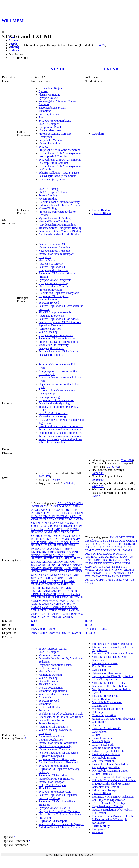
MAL (43, 539)
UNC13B (67, 597)
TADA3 (97, 576)
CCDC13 (120, 541)
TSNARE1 (64, 594)
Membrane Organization (53, 691)
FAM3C (36, 532)
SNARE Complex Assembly (55, 312)
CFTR (60, 519)
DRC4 (88, 554)
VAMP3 (64, 601)
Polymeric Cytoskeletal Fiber (109, 751)
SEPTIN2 (37, 558)
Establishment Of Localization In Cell (61, 714)
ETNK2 (75, 529)
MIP (58, 539)
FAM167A (91, 557)
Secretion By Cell (49, 303)
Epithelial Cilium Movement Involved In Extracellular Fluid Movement (114, 782)
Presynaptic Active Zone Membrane (59, 150)
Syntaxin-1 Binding (50, 707)
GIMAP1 (47, 532)
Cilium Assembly (102, 774)
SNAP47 (48, 568)
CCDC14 (132, 541)
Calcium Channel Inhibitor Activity (59, 202)
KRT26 (117, 560)
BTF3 (122, 537)
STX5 (42, 575)
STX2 (71, 571)
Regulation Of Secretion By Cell (57, 759)
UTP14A (101, 580)
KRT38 (117, 563)
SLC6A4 (59, 562)
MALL (51, 539)
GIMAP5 (58, 532)
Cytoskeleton (100, 670)
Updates (14, 50)
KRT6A (89, 567)
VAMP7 (46, 604)
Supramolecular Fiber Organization (112, 676)
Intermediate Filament (105, 663)
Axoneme (98, 832)
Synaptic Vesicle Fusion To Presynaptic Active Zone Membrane (59, 810)
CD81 (35, 519)
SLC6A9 (36, 565)
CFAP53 (90, 550)
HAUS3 (115, 557)
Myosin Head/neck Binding (55, 218)
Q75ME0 (76, 633)
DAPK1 (57, 526)
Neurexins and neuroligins (54, 416)
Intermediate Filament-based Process (113, 653)
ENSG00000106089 (43, 629)
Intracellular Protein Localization (58, 743)
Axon (42, 117)
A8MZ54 (55, 633)
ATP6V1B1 (47, 513)
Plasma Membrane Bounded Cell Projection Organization (111, 766)
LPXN (108, 567)
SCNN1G (37, 555)
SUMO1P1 (71, 578)
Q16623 (66, 633)
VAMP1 (44, 601)
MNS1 (99, 570)
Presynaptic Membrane (52, 140)
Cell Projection (101, 712)
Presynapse (45, 818)
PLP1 (41, 545)
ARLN (73, 510)
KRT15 (98, 560)
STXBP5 (48, 578)
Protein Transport (49, 723)
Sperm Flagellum (102, 738)
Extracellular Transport (105, 790)
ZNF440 (36, 614)
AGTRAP (37, 506)
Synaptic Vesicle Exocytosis (55, 280)
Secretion (44, 710)
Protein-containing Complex (55, 134)
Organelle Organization (106, 679)
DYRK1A (37, 529)
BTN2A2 (37, 516)
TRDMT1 (37, 594)
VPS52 (118, 580)
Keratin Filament (102, 666)
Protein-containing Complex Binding (60, 231)
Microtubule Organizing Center (110, 771)
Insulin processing (49, 397)
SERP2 (69, 558)
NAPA (77, 539)
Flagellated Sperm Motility (108, 806)
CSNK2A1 (58, 523)
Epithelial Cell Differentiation (109, 686)
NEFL (107, 570)
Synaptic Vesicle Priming (53, 766)
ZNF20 (89, 583)
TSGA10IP (50, 594)
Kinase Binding (48, 208)
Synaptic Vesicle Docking (53, 283)
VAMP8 (56, 604)
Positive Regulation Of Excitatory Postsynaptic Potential (58, 353)
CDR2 (88, 547)
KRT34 (89, 563)
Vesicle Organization (51, 688)
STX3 (79, 571)
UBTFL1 (56, 597)
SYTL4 (59, 581)
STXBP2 (37, 578)
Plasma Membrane (49, 95)
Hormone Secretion (50, 329)
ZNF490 (68, 614)
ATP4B (36, 513)
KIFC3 (35, 539)
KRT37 (107, 563)
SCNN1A (63, 552)
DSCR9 (77, 526)
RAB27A (47, 549)
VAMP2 (54, 601)
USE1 (35, 601)
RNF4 (46, 552)
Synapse (43, 147)
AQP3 (54, 510)
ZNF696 (36, 617)
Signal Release (47, 788)
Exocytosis (45, 257)
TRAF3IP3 (70, 591)
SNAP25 (78, 565)
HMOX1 (57, 536)
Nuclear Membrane (50, 130)
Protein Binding (48, 195)
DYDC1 (98, 554)
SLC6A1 (79, 558)
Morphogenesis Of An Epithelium (112, 689)
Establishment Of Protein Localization (61, 717)
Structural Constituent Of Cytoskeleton (107, 730)
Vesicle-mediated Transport (54, 286)
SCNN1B (75, 552)
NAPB (35, 542)
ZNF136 (63, 610)
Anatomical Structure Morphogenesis (114, 719)
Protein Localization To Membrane (59, 342)
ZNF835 (68, 617)
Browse (13, 40)
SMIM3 (57, 565)
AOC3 (68, 506)
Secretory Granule (49, 114)
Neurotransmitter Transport (54, 251)
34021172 (44, 476)
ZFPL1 (44, 610)
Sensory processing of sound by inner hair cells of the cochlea (60, 441)
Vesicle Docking (48, 332)
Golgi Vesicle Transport (52, 785)
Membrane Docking (50, 675)
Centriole (97, 725)
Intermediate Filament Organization (113, 644)
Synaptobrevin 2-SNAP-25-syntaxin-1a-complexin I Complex (60, 155)
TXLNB (111, 69)
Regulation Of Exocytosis (53, 296)
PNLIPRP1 (69, 545)
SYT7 (50, 581)
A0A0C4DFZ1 (40, 633)
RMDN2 (36, 552)
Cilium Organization (104, 715)
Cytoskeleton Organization (108, 673)
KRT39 (126, 563)
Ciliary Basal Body (103, 745)
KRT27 (126, 560)
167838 (89, 621)
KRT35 (98, 563)
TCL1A (107, 576)
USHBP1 (90, 580)
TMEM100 (38, 584)
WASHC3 (128, 580)
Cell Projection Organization (109, 800)
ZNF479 (57, 614)
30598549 (98, 473)
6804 (34, 621)
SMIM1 (47, 565)
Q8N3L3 (90, 633)
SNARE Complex (49, 124)
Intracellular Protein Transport (56, 254)
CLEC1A (70, 519)
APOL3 (45, 510)
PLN (34, 545)
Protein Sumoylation (50, 290)
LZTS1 (116, 567)
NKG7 (52, 542)
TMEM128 (67, 584)
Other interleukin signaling (54, 403)
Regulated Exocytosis (51, 316)
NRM (60, 542)
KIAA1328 (127, 557)
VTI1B (35, 610)
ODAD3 (129, 570)
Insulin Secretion (48, 299)
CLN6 (80, 519)
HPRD (13, 58)
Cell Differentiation (103, 761)
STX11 (45, 571)
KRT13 (89, 560)
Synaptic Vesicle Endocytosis (56, 335)
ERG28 (65, 529)
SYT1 (35, 581)
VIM (72, 604)
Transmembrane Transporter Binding (60, 228)
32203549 (68, 483)
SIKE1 (89, 573)
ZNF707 (47, 617)
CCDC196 (104, 544)
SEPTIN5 (49, 558)
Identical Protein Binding (53, 221)
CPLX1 (47, 523)
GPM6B (46, 536)
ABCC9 (71, 503)
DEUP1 (117, 550)
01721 (35, 625)
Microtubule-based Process (108, 709)
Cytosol (43, 91)
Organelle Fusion (49, 681)
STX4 (35, 575)
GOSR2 (36, 536)
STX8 (65, 575)
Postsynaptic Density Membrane (57, 176)
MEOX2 (90, 570)
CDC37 (43, 519)
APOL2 (36, 510)
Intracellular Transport (52, 782)
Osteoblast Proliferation (106, 787)
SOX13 (109, 573)
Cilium (96, 735)
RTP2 (53, 552)
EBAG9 (48, 529)
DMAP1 (127, 550)
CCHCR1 (130, 544)
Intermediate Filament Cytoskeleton (113, 797)
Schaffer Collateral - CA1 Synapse (59, 173)
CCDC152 (91, 544)
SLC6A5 (70, 562)
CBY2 (110, 541)
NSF (67, 542)
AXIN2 (114, 537)
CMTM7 (36, 523)
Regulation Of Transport (53, 821)
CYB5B (47, 526)
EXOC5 (108, 554)
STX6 (50, 575)
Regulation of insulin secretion (56, 400)
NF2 (114, 570)
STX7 (58, 575)
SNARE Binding (48, 189)
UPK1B (78, 597)
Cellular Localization (51, 740)
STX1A (58, 69)
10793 (88, 625)
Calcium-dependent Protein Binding (59, 234)
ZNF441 (47, 614)
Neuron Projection (49, 143)
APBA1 (77, 506)
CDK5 (52, 519)
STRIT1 (77, 568)
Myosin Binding (48, 199)
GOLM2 (69, 532)
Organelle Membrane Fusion (55, 665)
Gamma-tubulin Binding (106, 748)
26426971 (98, 486)
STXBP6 (59, 578)
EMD (57, 529)
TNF (60, 591)
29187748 (113, 467)
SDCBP (48, 555)
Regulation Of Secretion (53, 775)
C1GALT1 (49, 516)
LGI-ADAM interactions (53, 413)
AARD (61, 503)
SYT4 (42, 581)
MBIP (125, 567)
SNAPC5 (99, 573)
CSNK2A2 (72, 523)
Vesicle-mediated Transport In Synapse (61, 824)
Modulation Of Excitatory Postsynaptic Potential (54, 347)
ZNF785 (57, 617)
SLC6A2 (36, 562)
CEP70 (127, 547)
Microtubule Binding (104, 758)
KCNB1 (77, 536)
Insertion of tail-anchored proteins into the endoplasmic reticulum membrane (61, 428)
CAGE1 (101, 541)
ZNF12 (53, 610)
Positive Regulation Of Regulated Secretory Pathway (58, 797)
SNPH (67, 568)
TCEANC (69, 581)
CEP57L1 (116, 547)
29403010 (127, 460)
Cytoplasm (98, 134)
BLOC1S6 (68, 513)
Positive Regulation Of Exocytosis (59, 319)
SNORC (58, 568)
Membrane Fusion (49, 655)
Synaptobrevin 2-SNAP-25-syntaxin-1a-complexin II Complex (60, 161)
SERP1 (59, 558)
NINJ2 (44, 542)
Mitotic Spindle (101, 741)
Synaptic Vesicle (48, 98)
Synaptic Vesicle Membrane (55, 121)
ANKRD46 (57, 506)
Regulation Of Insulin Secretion (57, 338)
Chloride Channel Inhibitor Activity (59, 205)
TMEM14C (38, 588)
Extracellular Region (51, 88)
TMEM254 (66, 588)
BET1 (58, 513)
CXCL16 (37, 526)
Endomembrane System (52, 108)
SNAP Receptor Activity (53, 192)
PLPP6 (57, 545)
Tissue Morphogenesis (105, 696)
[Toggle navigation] (3, 32)
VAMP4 (74, 601)
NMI (120, 570)
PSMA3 (36, 549)
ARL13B (64, 510)
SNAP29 (36, 568)
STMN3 (119, 573)
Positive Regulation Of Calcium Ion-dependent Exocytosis (60, 324)
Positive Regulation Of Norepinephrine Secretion (53, 269)
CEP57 (106, 547)
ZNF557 (78, 614)
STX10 (35, 571)
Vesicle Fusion (47, 260)
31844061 (56, 480)
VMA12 (36, 607)
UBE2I (46, 597)
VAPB (65, 604)
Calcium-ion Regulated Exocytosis (59, 293)
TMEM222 (52, 588)
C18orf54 (90, 541)
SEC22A (58, 555)
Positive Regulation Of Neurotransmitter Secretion (54, 246)
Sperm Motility (101, 826)
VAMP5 (36, 604)
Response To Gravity (51, 264)
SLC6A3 (48, 562)
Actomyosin (46, 137)
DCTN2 (107, 550)
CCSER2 (76, 516)
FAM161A (119, 554)
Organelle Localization (52, 720)
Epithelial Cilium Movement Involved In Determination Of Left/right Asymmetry (114, 819)
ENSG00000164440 (96, 629)
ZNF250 (74, 610)
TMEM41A (38, 591)
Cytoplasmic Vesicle (50, 127)
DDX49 (67, 526)
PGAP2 (74, 542)
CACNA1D (63, 516)
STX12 (54, 571)
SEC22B (69, 555)
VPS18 (63, 607)
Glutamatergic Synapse (52, 179)
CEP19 (97, 547)
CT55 (99, 550)
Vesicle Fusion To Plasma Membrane (60, 814)
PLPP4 (49, 545)
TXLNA (75, 594)
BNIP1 (79, 513)
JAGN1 (67, 536)
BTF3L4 (131, 537)
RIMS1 (69, 549)
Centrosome (99, 722)
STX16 (63, 571)
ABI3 (79, 503)
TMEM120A (53, 584)
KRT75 (99, 567)
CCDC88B (117, 544)
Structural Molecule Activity (109, 683)
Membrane (45, 111)
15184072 (99, 45)
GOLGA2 (104, 557)
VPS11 (46, 607)
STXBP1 (75, 575)
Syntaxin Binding (102, 213)
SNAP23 (67, 565)
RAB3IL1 (59, 549)
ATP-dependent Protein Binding (57, 225)
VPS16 (54, 607)
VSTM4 (73, 607)
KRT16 (107, 560)
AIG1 (47, 506)
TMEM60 (51, 591)
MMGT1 (67, 539)
